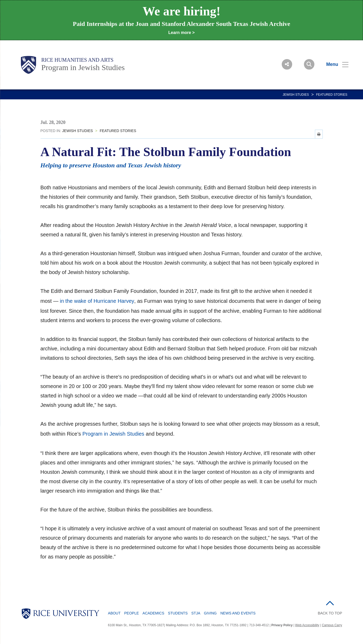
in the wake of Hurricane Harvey (97, 301)
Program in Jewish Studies (83, 67)
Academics (153, 613)
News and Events (238, 613)
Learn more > (181, 33)
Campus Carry (332, 625)
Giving (210, 613)
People (131, 613)
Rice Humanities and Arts (77, 60)
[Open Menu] (334, 64)
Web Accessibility (307, 625)
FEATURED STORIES (332, 95)
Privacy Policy (282, 625)
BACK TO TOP (330, 613)
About (114, 613)
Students (178, 613)
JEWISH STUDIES (296, 95)
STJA (196, 613)
